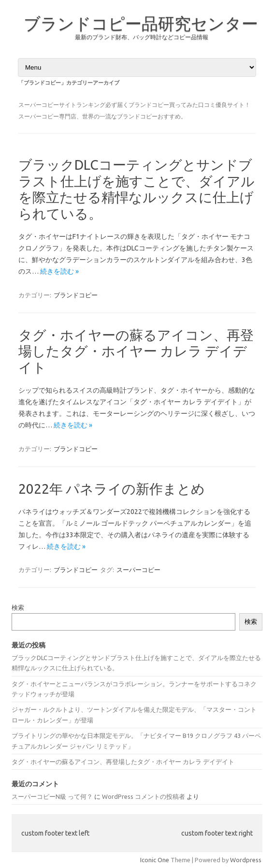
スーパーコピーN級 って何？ (52, 796)
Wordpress (246, 860)
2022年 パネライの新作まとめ (112, 489)
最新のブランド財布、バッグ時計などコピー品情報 (142, 37)
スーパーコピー (138, 570)
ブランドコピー (76, 295)
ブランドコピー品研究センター (141, 23)
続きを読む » (59, 271)
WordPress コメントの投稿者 (144, 796)
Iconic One (155, 860)
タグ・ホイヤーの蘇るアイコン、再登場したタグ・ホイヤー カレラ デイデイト (136, 351)
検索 (18, 607)
